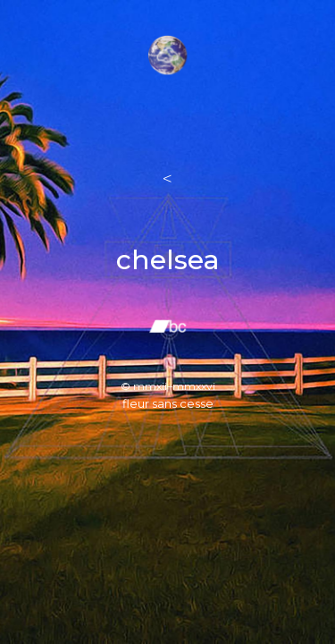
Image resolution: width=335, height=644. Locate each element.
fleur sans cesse (168, 403)
